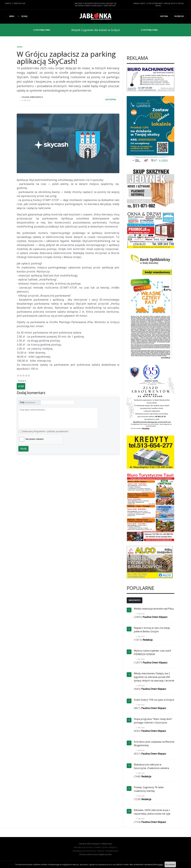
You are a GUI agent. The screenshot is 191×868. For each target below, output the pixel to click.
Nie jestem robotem (35, 439)
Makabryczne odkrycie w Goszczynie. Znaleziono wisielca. (152, 766)
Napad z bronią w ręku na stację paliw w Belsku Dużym (152, 630)
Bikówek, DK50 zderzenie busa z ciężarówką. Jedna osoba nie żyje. (152, 812)
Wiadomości (135, 600)
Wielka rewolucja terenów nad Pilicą (154, 609)
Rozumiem (170, 864)
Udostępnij (110, 100)
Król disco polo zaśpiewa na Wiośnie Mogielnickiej (154, 744)
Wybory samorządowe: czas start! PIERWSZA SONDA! (152, 652)
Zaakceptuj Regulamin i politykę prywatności (45, 431)
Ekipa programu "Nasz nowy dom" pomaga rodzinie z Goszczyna (153, 721)
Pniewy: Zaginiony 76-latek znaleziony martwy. (149, 789)
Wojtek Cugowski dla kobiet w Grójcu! (96, 30)
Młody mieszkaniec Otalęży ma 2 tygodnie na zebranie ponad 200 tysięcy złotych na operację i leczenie (154, 677)
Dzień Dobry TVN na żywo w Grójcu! (154, 700)
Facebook (179, 16)
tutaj (161, 864)
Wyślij (23, 449)
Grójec (20, 47)
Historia (164, 16)
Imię (28, 402)
